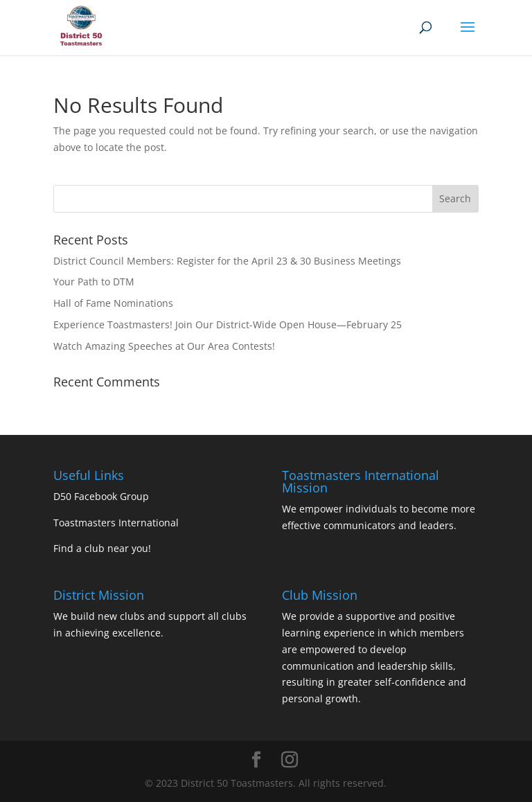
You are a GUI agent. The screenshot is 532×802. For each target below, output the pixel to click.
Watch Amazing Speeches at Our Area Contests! (164, 346)
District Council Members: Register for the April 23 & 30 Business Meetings (227, 261)
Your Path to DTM (94, 282)
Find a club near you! (102, 548)
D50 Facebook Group (101, 496)
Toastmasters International (116, 523)
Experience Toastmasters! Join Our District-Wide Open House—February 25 (228, 324)
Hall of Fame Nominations (113, 303)
